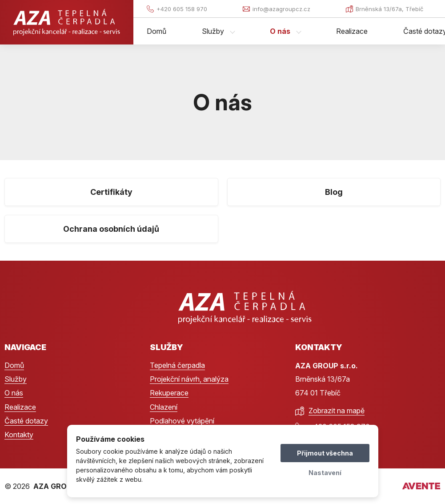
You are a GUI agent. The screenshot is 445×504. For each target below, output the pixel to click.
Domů (156, 31)
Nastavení (325, 473)
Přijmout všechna (325, 453)
